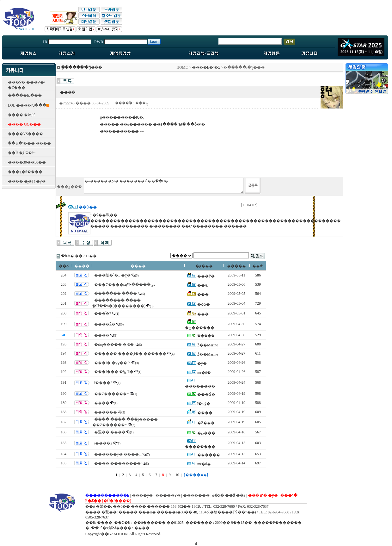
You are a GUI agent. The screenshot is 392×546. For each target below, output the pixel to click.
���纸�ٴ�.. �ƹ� (112, 275)
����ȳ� (142, 495)
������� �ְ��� (116, 294)
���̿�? (103, 313)
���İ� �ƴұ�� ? (112, 363)
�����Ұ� (168, 495)
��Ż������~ (112, 394)
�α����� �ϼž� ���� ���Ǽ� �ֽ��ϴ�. (164, 186)
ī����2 (103, 383)
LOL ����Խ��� (27, 105)
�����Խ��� (25, 96)
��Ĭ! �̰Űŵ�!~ (22, 153)
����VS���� (25, 134)
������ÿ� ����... (118, 454)
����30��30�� (27, 162)
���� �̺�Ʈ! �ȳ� (27, 181)
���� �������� (117, 463)
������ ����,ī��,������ (130, 354)
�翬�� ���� (110, 432)
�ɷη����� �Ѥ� (114, 344)
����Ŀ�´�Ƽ (206, 67)
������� (196, 495)
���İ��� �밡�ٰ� (114, 372)
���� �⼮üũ (22, 115)
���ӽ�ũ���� (25, 172)
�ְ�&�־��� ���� (29, 143)
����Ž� (105, 324)
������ (106, 412)
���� (102, 335)
